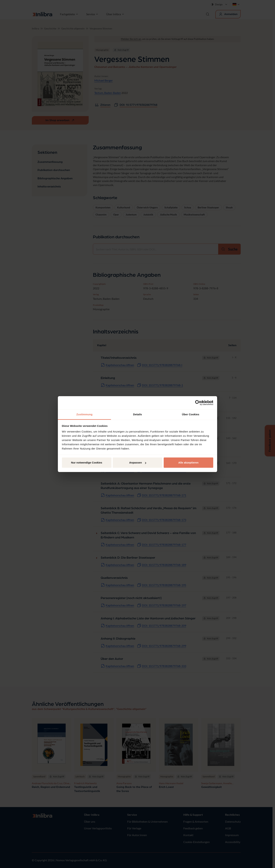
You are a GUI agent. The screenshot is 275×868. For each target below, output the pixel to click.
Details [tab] (137, 414)
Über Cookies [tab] (191, 414)
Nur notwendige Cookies (87, 463)
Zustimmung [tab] (84, 414)
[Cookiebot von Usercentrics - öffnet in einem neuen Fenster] (198, 403)
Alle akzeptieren (188, 463)
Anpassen (138, 463)
